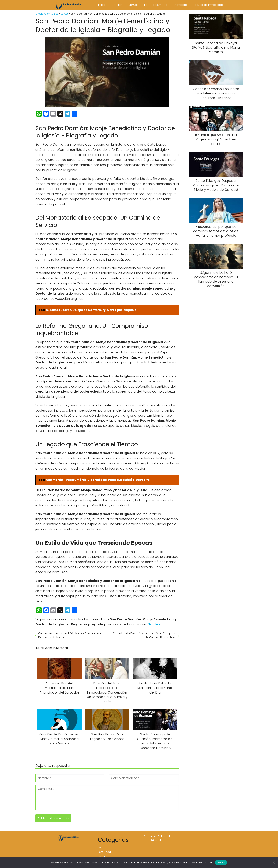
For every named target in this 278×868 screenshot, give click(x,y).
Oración (117, 5)
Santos (133, 5)
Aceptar (221, 862)
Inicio (102, 5)
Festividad (160, 5)
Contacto (180, 5)
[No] (274, 863)
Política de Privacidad (208, 5)
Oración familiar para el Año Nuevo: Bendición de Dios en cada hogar (70, 635)
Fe (146, 5)
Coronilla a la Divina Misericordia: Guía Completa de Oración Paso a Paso (144, 635)
